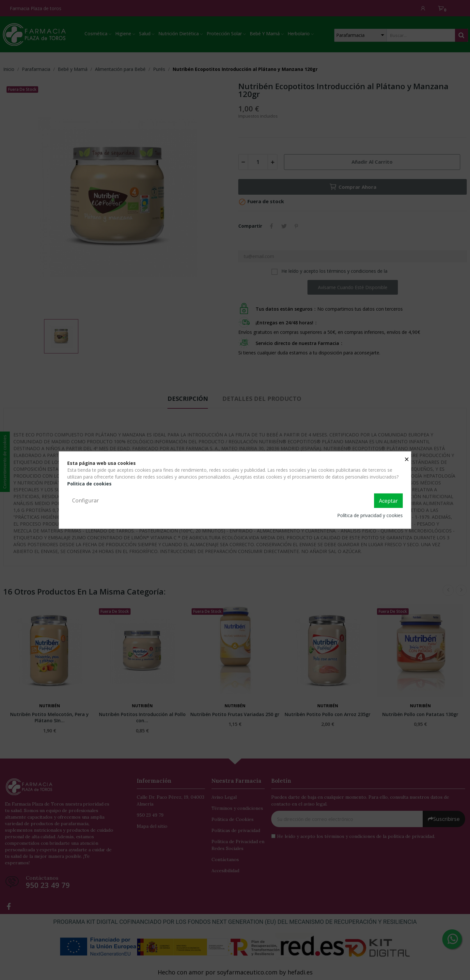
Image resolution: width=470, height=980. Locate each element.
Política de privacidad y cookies (370, 515)
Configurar (86, 500)
